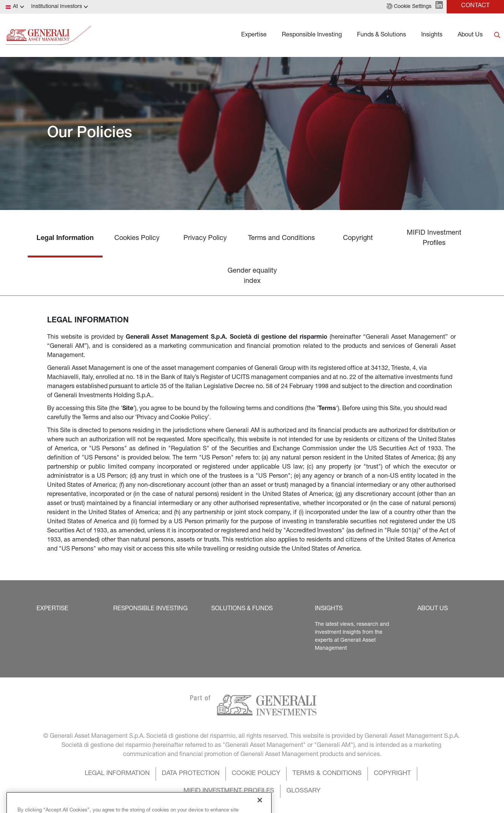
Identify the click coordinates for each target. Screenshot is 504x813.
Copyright (358, 238)
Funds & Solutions (382, 35)
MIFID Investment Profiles (434, 238)
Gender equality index (252, 276)
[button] (409, 7)
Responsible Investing (312, 35)
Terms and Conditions (281, 238)
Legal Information (65, 238)
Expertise (254, 35)
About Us (470, 35)
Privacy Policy (205, 238)
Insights (432, 35)
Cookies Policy (137, 238)
